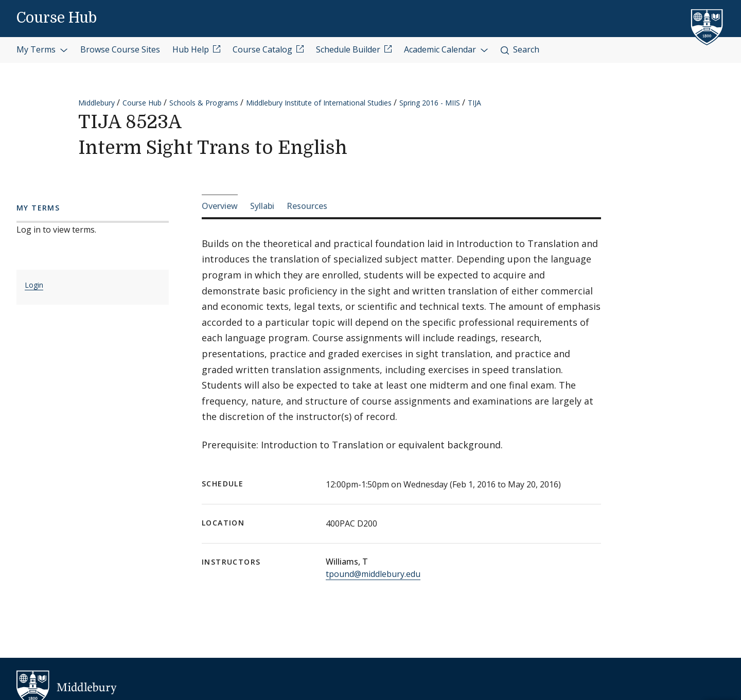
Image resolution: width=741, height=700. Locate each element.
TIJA (474, 103)
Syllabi (262, 206)
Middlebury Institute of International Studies (319, 103)
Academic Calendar (446, 49)
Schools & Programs (204, 103)
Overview (220, 206)
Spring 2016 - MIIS (430, 103)
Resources (307, 206)
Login (34, 285)
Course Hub (57, 18)
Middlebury (96, 103)
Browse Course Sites (120, 49)
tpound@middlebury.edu (373, 574)
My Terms (42, 49)
